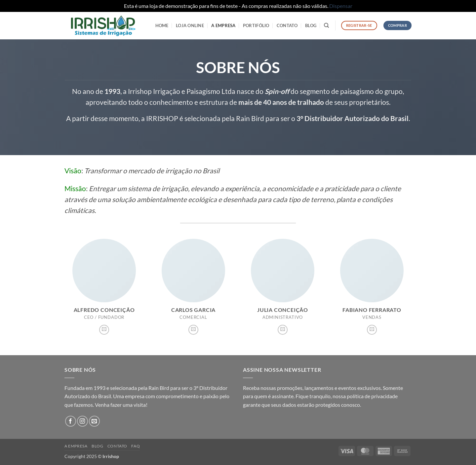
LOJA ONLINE (190, 25)
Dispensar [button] (341, 6)
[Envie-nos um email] (104, 330)
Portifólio (256, 25)
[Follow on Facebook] (71, 421)
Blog (311, 25)
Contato (287, 25)
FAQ (136, 446)
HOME (162, 25)
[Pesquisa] (326, 25)
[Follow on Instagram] (82, 421)
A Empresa (223, 25)
